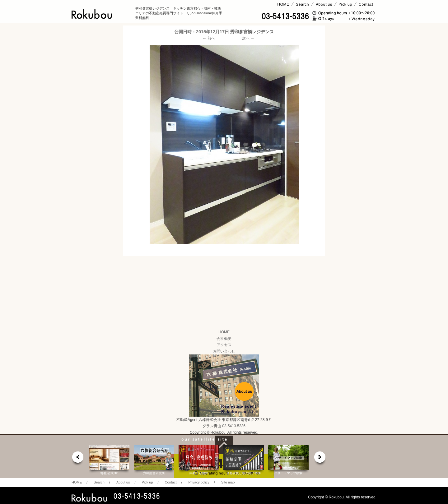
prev (77, 459)
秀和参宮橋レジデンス (252, 32)
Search (99, 482)
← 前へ (209, 38)
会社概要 (224, 339)
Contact (171, 482)
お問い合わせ (224, 351)
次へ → (248, 38)
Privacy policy (199, 482)
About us (123, 482)
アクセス (224, 345)
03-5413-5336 (234, 426)
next (320, 459)
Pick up (147, 482)
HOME (224, 332)
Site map (228, 482)
